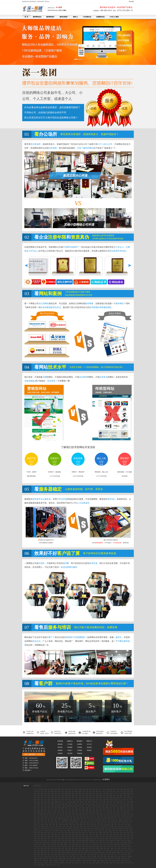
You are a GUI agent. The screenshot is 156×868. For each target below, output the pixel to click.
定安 (129, 855)
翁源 (97, 794)
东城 (76, 800)
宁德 (35, 851)
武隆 (101, 810)
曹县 (97, 836)
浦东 (49, 847)
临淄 (117, 830)
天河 (104, 792)
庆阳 (102, 857)
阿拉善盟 (92, 840)
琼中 (35, 857)
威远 (101, 814)
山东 (85, 826)
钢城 (42, 836)
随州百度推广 (64, 17)
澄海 (97, 796)
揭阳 (111, 796)
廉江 (121, 796)
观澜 (118, 798)
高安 (111, 802)
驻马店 (94, 851)
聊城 (129, 826)
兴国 (52, 808)
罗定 (49, 790)
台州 (39, 849)
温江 (95, 824)
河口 (87, 832)
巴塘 (50, 824)
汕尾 (63, 792)
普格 (83, 820)
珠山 (128, 804)
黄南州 (65, 859)
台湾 (58, 865)
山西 (132, 838)
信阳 (70, 851)
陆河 (114, 796)
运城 (63, 840)
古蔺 (81, 818)
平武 (124, 822)
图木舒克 (89, 861)
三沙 (39, 857)
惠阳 (56, 794)
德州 (126, 826)
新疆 (105, 859)
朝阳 (87, 800)
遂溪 (39, 796)
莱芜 (112, 826)
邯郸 (107, 838)
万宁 (119, 855)
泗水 (101, 836)
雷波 (112, 818)
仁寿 (119, 818)
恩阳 (73, 822)
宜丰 (70, 808)
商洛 (85, 857)
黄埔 (66, 794)
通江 (71, 824)
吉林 (94, 842)
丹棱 (102, 824)
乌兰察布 (36, 842)
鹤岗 (62, 845)
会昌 (76, 808)
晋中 (59, 840)
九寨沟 (120, 822)
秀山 (35, 812)
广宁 (132, 796)
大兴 (83, 800)
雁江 (116, 824)
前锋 (85, 818)
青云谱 (60, 806)
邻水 (130, 818)
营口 (84, 842)
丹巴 (78, 824)
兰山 (94, 836)
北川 (102, 822)
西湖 (56, 806)
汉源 (64, 824)
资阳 (108, 812)
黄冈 (118, 851)
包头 (97, 840)
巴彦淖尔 (123, 840)
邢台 (110, 838)
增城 (45, 790)
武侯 (74, 818)
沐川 (57, 816)
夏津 (76, 836)
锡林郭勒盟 (85, 840)
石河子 (67, 861)
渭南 (67, 857)
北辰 (80, 838)
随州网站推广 (51, 17)
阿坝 (118, 812)
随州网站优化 (37, 17)
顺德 (52, 792)
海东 (51, 859)
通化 (111, 842)
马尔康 (36, 824)
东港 (120, 830)
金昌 (98, 857)
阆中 (42, 820)
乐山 (122, 812)
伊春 (73, 845)
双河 (114, 859)
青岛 (98, 826)
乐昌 (59, 798)
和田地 (118, 859)
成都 (66, 812)
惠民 (79, 830)
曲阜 (113, 828)
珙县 (57, 824)
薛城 (39, 836)
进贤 (70, 804)
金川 (95, 822)
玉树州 (74, 859)
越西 (71, 820)
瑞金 (78, 802)
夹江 (49, 818)
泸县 (132, 814)
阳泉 (45, 840)
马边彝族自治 (65, 820)
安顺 (35, 863)
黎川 (79, 806)
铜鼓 (39, 804)
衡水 (95, 838)
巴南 (42, 810)
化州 (128, 792)
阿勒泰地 (56, 861)
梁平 (97, 810)
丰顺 (35, 792)
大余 (80, 808)
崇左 (49, 855)
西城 (80, 800)
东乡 (114, 804)
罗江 (59, 822)
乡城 (105, 824)
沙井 (104, 798)
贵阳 (126, 861)
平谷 (97, 800)
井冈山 (82, 802)
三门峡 (104, 851)
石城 (49, 804)
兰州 (91, 857)
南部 (112, 822)
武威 (119, 857)
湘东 (132, 806)
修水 (96, 806)
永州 (82, 853)
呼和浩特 (79, 840)
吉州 (90, 804)
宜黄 (66, 804)
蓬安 (125, 814)
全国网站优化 (100, 17)
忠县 (114, 810)
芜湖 (52, 849)
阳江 (114, 792)
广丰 (86, 806)
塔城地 (51, 861)
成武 (131, 830)
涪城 (118, 814)
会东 (93, 820)
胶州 (66, 834)
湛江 (59, 796)
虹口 (129, 845)
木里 (110, 820)
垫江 (111, 810)
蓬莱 (80, 834)
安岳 (43, 824)
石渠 (47, 816)
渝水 (111, 808)
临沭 (78, 828)
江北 (128, 808)
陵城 (54, 830)
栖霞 (63, 836)
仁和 (63, 822)
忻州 (66, 840)
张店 (43, 830)
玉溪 (84, 863)
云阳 (118, 810)
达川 (39, 816)
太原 (35, 840)
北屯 (110, 861)
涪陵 (49, 810)
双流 (126, 824)
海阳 (111, 836)
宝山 (42, 847)
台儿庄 (92, 828)
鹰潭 (71, 802)
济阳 (49, 836)
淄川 (49, 828)
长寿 (76, 810)
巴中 (101, 812)
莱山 (124, 828)
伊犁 (128, 859)
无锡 (63, 847)
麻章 (70, 794)
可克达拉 (123, 859)
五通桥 (123, 816)
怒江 (101, 863)
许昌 (45, 851)
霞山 (94, 792)
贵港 (63, 855)
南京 (56, 847)
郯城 (42, 832)
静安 (112, 845)
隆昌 (49, 820)
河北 (56, 838)
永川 (52, 810)
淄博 (102, 826)
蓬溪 (67, 816)
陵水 (116, 855)
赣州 (45, 802)
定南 (121, 804)
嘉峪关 (130, 857)
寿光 (73, 836)
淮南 (66, 849)
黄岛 (75, 830)
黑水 (60, 826)
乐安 (66, 808)
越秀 (108, 790)
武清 (132, 836)
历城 (66, 832)
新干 (35, 808)
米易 (103, 820)
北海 (56, 855)
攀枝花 (40, 814)
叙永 (56, 820)
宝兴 (54, 824)
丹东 (77, 842)
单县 (52, 828)
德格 (109, 824)
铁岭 (55, 842)
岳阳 (103, 853)
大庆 (70, 845)
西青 (73, 838)
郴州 (75, 853)
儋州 (102, 855)
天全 (45, 820)
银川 (86, 859)
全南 (42, 806)
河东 (40, 830)
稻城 (80, 814)
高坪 (70, 822)
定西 (109, 857)
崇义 (114, 808)
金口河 (128, 816)
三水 (83, 792)
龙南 (94, 804)
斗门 (101, 790)
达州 (87, 812)
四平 (104, 842)
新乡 (73, 851)
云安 (83, 796)
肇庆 (66, 798)
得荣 (60, 816)
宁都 (93, 806)
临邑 (118, 832)
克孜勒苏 (79, 861)
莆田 (112, 849)
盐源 (60, 824)
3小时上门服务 (114, 17)
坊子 (65, 830)
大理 (87, 863)
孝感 (56, 853)
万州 (45, 810)
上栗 (87, 808)
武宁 (45, 806)
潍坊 (35, 828)
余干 (35, 804)
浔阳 (73, 804)
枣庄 (109, 826)
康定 (52, 822)
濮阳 (87, 851)
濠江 (80, 794)
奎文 (103, 830)
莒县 (83, 834)
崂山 (127, 830)
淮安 (87, 847)
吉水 (82, 806)
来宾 (45, 855)
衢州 (129, 847)
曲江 (101, 792)
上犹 (97, 808)
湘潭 (86, 853)
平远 (121, 792)
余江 (49, 806)
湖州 (119, 847)
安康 (81, 857)
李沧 (73, 832)
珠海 (97, 792)
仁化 (94, 794)
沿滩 (132, 816)
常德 (107, 853)
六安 (63, 849)
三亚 (88, 855)
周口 (76, 851)
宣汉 (116, 818)
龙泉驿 (75, 820)
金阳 (45, 822)
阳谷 (45, 832)
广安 (80, 812)
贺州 (130, 853)
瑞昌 (89, 802)
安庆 (87, 849)
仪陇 (74, 816)
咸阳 (64, 857)
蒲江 (116, 816)
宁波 (109, 847)
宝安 (83, 798)
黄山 (90, 849)
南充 (128, 812)
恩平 (97, 790)
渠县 (35, 826)
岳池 (39, 818)
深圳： (121, 10)
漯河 (52, 851)
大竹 (49, 822)
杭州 (105, 847)
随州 (35, 853)
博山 (47, 830)
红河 (73, 863)
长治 (49, 840)
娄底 (93, 853)
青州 (70, 834)
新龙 (129, 824)
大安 (122, 814)
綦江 (63, 810)
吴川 (63, 790)
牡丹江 (87, 845)
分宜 (97, 804)
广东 (35, 790)
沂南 (89, 830)
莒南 (70, 836)
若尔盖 (43, 816)
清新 (121, 790)
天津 (125, 836)
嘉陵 (98, 816)
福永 (97, 798)
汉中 (78, 857)
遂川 (42, 804)
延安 (71, 857)
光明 (121, 798)
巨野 (127, 828)
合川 (70, 810)
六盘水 (51, 863)
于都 (120, 806)
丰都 (108, 810)
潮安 (73, 798)
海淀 (112, 800)
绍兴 (123, 847)
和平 (118, 792)
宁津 (124, 830)
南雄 (87, 790)
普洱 (111, 863)
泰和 (90, 808)
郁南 (39, 798)
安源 (103, 806)
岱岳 (56, 832)
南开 (49, 838)
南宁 (126, 853)
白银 (105, 857)
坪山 (45, 800)
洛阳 (56, 851)
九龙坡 (59, 812)
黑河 (40, 845)
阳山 (111, 792)
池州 (76, 849)
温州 (112, 847)
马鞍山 (98, 849)
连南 (87, 794)
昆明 (70, 863)
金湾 (45, 792)
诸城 (121, 834)
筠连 (89, 820)
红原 (87, 814)
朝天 (68, 818)
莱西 (80, 836)
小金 (112, 824)
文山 (80, 863)
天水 (116, 857)
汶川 (117, 820)
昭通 (98, 863)
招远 (125, 834)
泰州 (66, 847)
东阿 (52, 834)
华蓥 (105, 816)
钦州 (59, 855)
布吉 (132, 798)
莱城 (111, 834)
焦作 (83, 851)
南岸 (132, 808)
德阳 (90, 812)
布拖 (39, 826)
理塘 (109, 818)
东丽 (70, 838)
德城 (96, 828)
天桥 (113, 830)
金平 (39, 794)
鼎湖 (66, 796)
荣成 (107, 828)
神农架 (60, 853)
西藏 (122, 863)
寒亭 (117, 828)
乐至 (119, 824)
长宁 (86, 820)
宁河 (52, 838)
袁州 (132, 804)
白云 (132, 792)
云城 (121, 794)
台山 (94, 796)
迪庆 (104, 863)
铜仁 (42, 863)
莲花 (56, 808)
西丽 (52, 800)
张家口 (121, 838)
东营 (116, 826)
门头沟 (116, 800)
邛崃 (109, 822)
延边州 (126, 842)
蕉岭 (52, 794)
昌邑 (103, 828)
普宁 (83, 794)
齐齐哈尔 (44, 845)
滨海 (45, 838)
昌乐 (125, 832)
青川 (66, 814)
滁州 (94, 849)
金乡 (63, 834)
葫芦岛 (66, 842)
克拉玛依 (36, 861)
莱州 (132, 832)
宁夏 (83, 859)
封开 (104, 790)
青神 (52, 820)
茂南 (94, 790)
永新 (118, 804)
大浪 (125, 798)
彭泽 (45, 804)
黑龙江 (130, 842)
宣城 (80, 849)
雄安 (113, 838)
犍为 (85, 816)
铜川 (57, 857)
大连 (51, 842)
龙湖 (87, 792)
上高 (42, 808)
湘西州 (119, 853)
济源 (90, 851)
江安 (52, 818)
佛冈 (132, 790)
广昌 (80, 804)
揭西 (80, 792)
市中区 (131, 828)
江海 (35, 796)
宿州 (56, 849)
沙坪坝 (54, 812)
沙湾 (108, 814)
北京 (73, 800)
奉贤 (122, 845)
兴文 (131, 822)
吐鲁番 (94, 861)
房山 (120, 800)
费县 (56, 834)
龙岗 (128, 798)
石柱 (132, 810)
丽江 (108, 863)
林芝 (132, 863)
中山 (76, 798)
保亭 (123, 855)
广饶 (132, 834)
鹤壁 (80, 851)
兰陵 (104, 832)
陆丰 (63, 798)
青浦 (115, 845)
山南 (35, 865)
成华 (123, 818)
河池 (39, 855)
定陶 (56, 836)
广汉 (40, 824)
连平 (90, 792)
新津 (92, 818)
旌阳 (100, 820)
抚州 (60, 802)
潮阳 (128, 794)
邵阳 (100, 853)
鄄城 (70, 832)
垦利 (128, 832)
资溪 (132, 802)
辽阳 (90, 842)
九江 (64, 802)
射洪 (73, 814)
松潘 (105, 818)
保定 (117, 838)
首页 (101, 780)
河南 (39, 851)
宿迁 (70, 847)
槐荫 (69, 830)
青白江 (77, 822)
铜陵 (83, 849)
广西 (123, 853)
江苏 (52, 847)
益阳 (110, 853)
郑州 (42, 851)
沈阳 (44, 842)
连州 (49, 796)
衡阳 (96, 853)
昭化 (35, 816)
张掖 (123, 857)
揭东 (42, 792)
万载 (107, 806)
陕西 (50, 857)
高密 (74, 828)
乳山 (93, 830)
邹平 (49, 834)
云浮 (45, 798)
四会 (76, 792)
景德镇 (56, 802)
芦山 (88, 822)
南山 (49, 800)
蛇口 (59, 800)
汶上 (59, 836)
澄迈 (85, 855)
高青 (73, 834)
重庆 (125, 808)
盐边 (74, 824)
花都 (80, 796)
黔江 (73, 810)
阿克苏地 (73, 861)
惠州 (59, 790)
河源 (108, 792)
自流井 (43, 826)
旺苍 (48, 814)
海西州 (79, 859)
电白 (66, 792)
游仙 (81, 816)
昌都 (129, 863)
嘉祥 (104, 834)
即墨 (97, 834)
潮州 (70, 796)
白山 (115, 842)
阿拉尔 (84, 861)
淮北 (73, 849)
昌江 (101, 804)
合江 (88, 816)
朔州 (56, 840)
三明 (116, 849)
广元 (104, 812)
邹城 (86, 830)
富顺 (102, 818)
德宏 (94, 863)
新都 (81, 824)
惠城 (42, 794)
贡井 (55, 814)
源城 (52, 790)
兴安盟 (129, 840)
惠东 (76, 796)
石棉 (90, 814)
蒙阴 (83, 836)
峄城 (114, 836)
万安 (125, 802)
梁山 (59, 828)
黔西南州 (62, 863)
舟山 (35, 849)
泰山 (107, 830)
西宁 (48, 859)
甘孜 (125, 812)
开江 (79, 820)
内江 (115, 812)
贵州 (123, 861)
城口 (104, 810)
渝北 (39, 810)
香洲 (70, 790)
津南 (76, 838)
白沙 (98, 855)
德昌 (85, 824)
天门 (52, 853)
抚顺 (70, 842)
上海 (91, 845)
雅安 (94, 812)
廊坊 (91, 838)
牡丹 (108, 834)
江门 (114, 794)
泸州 (84, 812)
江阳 (88, 824)
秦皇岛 (102, 838)
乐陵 (88, 828)
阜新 (87, 842)
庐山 (97, 802)
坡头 (49, 794)
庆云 (63, 832)
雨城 (116, 822)
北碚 (35, 810)
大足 (59, 810)
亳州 (70, 849)
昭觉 (71, 816)
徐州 (73, 847)
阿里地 (43, 865)
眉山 (70, 812)
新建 (67, 806)
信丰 (49, 808)
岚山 (59, 832)
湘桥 (128, 796)
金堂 (44, 814)
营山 (58, 814)
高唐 (52, 836)
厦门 (109, 849)
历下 (96, 830)
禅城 (80, 790)
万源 (96, 820)
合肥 (45, 849)
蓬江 (76, 794)
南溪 (109, 816)
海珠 (39, 792)
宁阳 (39, 834)
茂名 (87, 796)
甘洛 (35, 822)
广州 (73, 790)
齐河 (45, 834)
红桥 (66, 838)
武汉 (111, 851)
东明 (108, 832)
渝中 (45, 812)
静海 (59, 838)
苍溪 (42, 818)
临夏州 (36, 859)
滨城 (63, 828)
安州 (107, 820)
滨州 (95, 826)
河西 (42, 838)
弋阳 (63, 804)
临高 (91, 855)
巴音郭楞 (62, 861)
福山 (121, 836)
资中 (111, 814)
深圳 (80, 798)
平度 (35, 836)
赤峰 (103, 840)
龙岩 (129, 849)
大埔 (118, 790)
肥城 (66, 836)
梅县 (42, 790)
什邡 (74, 826)
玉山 (110, 806)
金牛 (119, 816)
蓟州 (63, 838)
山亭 (110, 828)
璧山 (56, 810)
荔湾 (83, 790)
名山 (130, 820)
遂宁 (111, 812)
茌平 (97, 832)
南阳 (59, 851)
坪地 (42, 800)
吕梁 (39, 840)
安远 (115, 802)
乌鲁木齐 (109, 859)
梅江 (35, 798)
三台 (95, 818)
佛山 (73, 794)
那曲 (39, 865)
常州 (76, 847)
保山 (91, 863)
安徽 (42, 849)
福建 (102, 849)
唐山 (98, 838)
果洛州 (69, 859)
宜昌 (132, 851)
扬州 (94, 847)
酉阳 (39, 812)
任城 (72, 830)
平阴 (114, 834)
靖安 (94, 808)
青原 (111, 804)
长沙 (72, 853)
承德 (125, 838)
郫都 (84, 814)
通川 (39, 820)
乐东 (112, 855)
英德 (108, 794)
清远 (59, 794)
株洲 (79, 853)
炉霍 (35, 818)
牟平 (66, 828)
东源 (90, 794)
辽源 (108, 842)
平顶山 (99, 851)
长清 (111, 832)
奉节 (121, 810)
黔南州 (46, 863)
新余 (52, 802)
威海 (45, 828)
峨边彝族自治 (62, 818)
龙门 (118, 796)
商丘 (63, 851)
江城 (104, 794)
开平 (70, 798)
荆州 (115, 851)
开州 (94, 810)
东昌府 (61, 830)
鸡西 (58, 845)
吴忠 (90, 859)
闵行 (39, 847)
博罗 (101, 794)
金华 (126, 847)
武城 (108, 836)
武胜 (56, 818)
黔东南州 (56, 863)
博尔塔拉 (46, 861)
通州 (124, 800)
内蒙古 (74, 840)
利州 (94, 814)
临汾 (70, 840)
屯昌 (42, 857)
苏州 (80, 847)
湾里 (64, 806)
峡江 (117, 806)
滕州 (82, 830)
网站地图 (131, 2)
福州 (105, 849)
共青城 (93, 802)
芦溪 (122, 802)
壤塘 (114, 820)
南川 (80, 810)
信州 (104, 804)
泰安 (42, 828)
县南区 (70, 828)
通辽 (107, 840)
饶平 (39, 790)
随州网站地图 (96, 780)
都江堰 (126, 820)
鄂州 (45, 853)
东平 (59, 834)
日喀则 (47, 865)
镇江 (59, 847)
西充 (45, 818)
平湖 (39, 800)
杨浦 (35, 847)
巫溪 (128, 810)
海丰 (56, 796)
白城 (122, 842)
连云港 (98, 847)
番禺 (125, 794)
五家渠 (102, 861)
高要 (125, 796)
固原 (93, 859)
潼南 (87, 810)
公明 (90, 798)
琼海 (95, 855)
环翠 (90, 836)
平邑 (128, 834)
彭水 (42, 812)
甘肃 (88, 857)
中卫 (97, 859)
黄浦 (94, 845)
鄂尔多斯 (112, 840)
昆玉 (41, 861)
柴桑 (121, 808)
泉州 (119, 849)
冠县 (101, 834)
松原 (118, 842)
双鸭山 (66, 845)
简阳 (126, 818)
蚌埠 (59, 849)
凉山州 (36, 814)
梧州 (52, 855)
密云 (105, 800)
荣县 (88, 818)
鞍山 (58, 842)
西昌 (98, 822)
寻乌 (101, 808)
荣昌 (90, 810)
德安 (59, 808)
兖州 (100, 830)
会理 (64, 826)
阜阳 (49, 849)
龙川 (59, 792)
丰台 (94, 800)
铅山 (39, 808)
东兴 (50, 816)
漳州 (123, 849)
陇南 (112, 857)
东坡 (128, 814)
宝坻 (39, 838)
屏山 (78, 826)
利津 (76, 834)
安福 (87, 804)
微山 (49, 832)
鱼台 (42, 834)
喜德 (78, 818)
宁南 (78, 816)
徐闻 (52, 796)
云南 (67, 863)
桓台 (35, 834)
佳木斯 (77, 845)
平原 (94, 834)
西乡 (101, 798)
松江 (108, 845)
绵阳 (97, 812)
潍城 (85, 828)
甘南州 (40, 859)
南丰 (113, 806)
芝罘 (45, 836)
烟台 (123, 826)
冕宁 (59, 820)
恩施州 (65, 853)
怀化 (89, 853)
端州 (132, 794)
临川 (83, 804)
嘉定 (45, 847)
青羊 (54, 816)
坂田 (108, 798)
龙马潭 (62, 814)
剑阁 (112, 816)
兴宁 (118, 794)
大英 (91, 816)
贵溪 (104, 802)
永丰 (73, 808)
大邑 (64, 816)
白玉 (51, 814)
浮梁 (52, 806)
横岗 (35, 800)
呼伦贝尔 (117, 840)
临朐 (94, 832)
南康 (118, 802)
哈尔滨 (36, 845)
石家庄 (87, 838)
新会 (45, 796)
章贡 (100, 806)
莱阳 (90, 832)
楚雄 (118, 863)
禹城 (120, 828)
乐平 (101, 802)
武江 (90, 790)
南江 (66, 822)
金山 (101, 845)
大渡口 (49, 812)
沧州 (128, 838)
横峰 (63, 808)
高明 (125, 792)
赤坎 (49, 792)
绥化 (49, 845)
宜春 (49, 802)
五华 (70, 792)
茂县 (67, 826)
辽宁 (41, 842)
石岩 (94, 798)
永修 (124, 806)
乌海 (100, 840)
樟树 (74, 802)
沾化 (100, 828)
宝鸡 (60, 857)
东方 (126, 855)
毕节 (39, 863)
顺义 (127, 800)
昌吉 (107, 861)
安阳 (66, 851)
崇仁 (45, 808)
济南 (88, 826)
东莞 (111, 794)
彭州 (81, 822)
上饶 (67, 802)
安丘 (104, 836)
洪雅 (56, 822)
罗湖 (66, 800)
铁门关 (119, 861)
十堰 (125, 851)
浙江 (102, 847)
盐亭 (35, 820)
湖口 (104, 808)
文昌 (109, 855)
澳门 (55, 865)
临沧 (115, 863)
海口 (81, 855)
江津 (66, 810)
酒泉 (95, 857)
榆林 (74, 857)
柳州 (35, 855)
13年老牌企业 (87, 17)
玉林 (66, 855)
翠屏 (98, 824)
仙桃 (42, 853)
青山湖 (75, 806)
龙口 (39, 832)
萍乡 (39, 802)
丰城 (35, 802)
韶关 (114, 790)
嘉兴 (116, 847)
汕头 (45, 794)
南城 (59, 804)
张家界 (114, 853)
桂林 (42, 855)
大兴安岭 (54, 845)
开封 (49, 851)
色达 (99, 818)
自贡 (77, 812)
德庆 (56, 792)
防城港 (74, 855)
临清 (118, 836)
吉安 (42, 802)
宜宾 (73, 812)
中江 (105, 822)
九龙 (50, 826)
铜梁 (83, 810)
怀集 (56, 790)
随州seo (76, 17)
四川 (63, 812)
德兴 (86, 802)
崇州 (91, 824)
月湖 (125, 804)
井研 (70, 814)
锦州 (80, 842)
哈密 (98, 861)
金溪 (128, 802)
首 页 (26, 17)
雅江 (127, 822)
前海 (56, 800)
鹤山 (76, 790)
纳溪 (81, 826)
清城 (66, 790)
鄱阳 (52, 804)
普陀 (118, 845)
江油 (71, 826)
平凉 (126, 857)
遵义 (130, 861)
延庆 (109, 800)
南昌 (71, 806)
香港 (51, 865)
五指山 (46, 857)
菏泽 (91, 826)
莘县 (76, 832)
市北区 (36, 830)
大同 (42, 840)
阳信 (110, 830)
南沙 (108, 796)
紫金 (125, 790)
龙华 (87, 798)
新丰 (104, 796)
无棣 (83, 832)
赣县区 (128, 806)
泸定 (54, 826)
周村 (80, 832)
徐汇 (98, 845)
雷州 (42, 798)
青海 (44, 859)
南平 (126, 849)
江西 (131, 800)
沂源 (90, 834)
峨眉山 (121, 820)
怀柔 (90, 800)
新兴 (90, 796)
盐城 (90, 847)
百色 (70, 855)
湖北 (108, 851)
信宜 (63, 794)
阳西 (63, 796)
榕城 (111, 790)
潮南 (73, 796)
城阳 (101, 832)
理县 (57, 826)
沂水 (52, 832)
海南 (78, 855)
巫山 (125, 810)
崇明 (125, 845)
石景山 (101, 800)
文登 (56, 828)
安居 (104, 814)
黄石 (122, 851)
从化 (56, 798)
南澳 (52, 798)
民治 (114, 798)
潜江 (49, 853)
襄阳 (39, 853)
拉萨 (125, 863)
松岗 (111, 798)
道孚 (102, 816)
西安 (54, 857)
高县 (39, 822)
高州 (73, 792)
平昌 (42, 822)
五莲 (114, 832)
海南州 (60, 859)
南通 (83, 847)
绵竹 (97, 814)
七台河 (82, 845)
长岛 (50, 830)
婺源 (108, 804)
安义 (118, 808)
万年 (76, 804)
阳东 (49, 798)
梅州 (128, 790)
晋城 (52, 840)
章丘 (87, 834)
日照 (105, 826)
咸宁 (128, 851)
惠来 (35, 794)
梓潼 (85, 822)
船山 (77, 814)
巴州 (47, 826)
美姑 (47, 824)
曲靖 (77, 863)
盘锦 (48, 842)
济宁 (39, 828)
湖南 (69, 853)
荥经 (115, 814)
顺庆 (67, 824)
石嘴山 (101, 859)
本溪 (73, 842)
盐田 (70, 800)
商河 (87, 836)
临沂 (119, 826)
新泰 (118, 834)
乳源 (42, 796)
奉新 (89, 806)
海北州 (55, 859)
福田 (63, 800)
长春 (97, 842)
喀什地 (114, 861)
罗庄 (81, 828)
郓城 (57, 830)
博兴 (121, 832)
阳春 (101, 796)
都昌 (83, 808)
